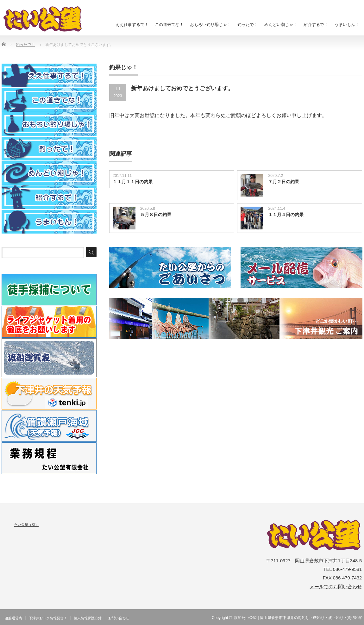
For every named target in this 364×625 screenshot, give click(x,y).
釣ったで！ (248, 25)
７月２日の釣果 (284, 182)
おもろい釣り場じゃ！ (210, 25)
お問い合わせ (119, 618)
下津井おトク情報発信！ (48, 618)
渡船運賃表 (13, 618)
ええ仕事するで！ (132, 25)
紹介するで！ (316, 25)
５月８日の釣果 (156, 215)
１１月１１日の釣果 (133, 182)
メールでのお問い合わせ (336, 587)
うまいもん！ (347, 25)
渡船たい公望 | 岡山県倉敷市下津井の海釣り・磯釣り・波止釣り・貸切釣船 (298, 618)
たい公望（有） (26, 525)
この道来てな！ (169, 25)
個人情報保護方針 (88, 618)
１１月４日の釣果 (286, 215)
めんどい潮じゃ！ (281, 25)
